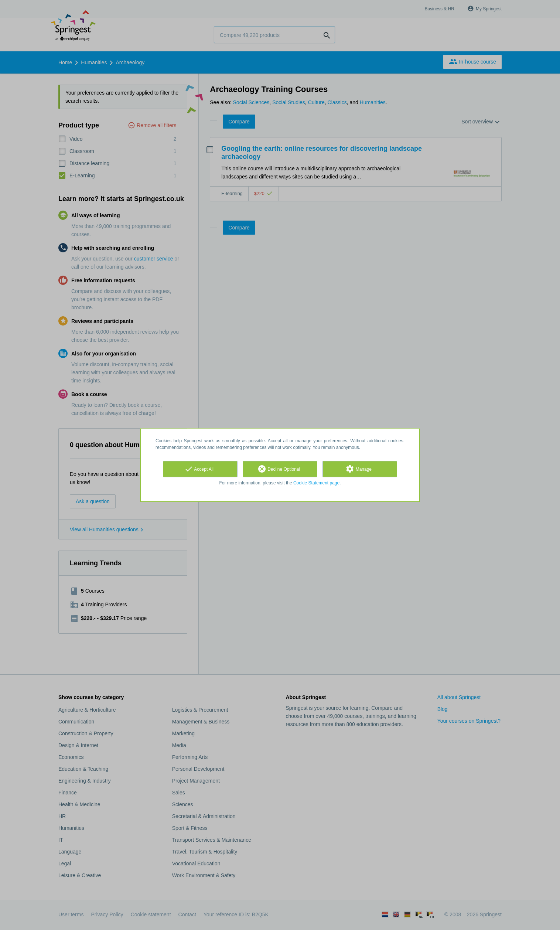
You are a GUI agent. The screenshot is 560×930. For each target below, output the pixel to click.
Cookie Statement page (316, 483)
